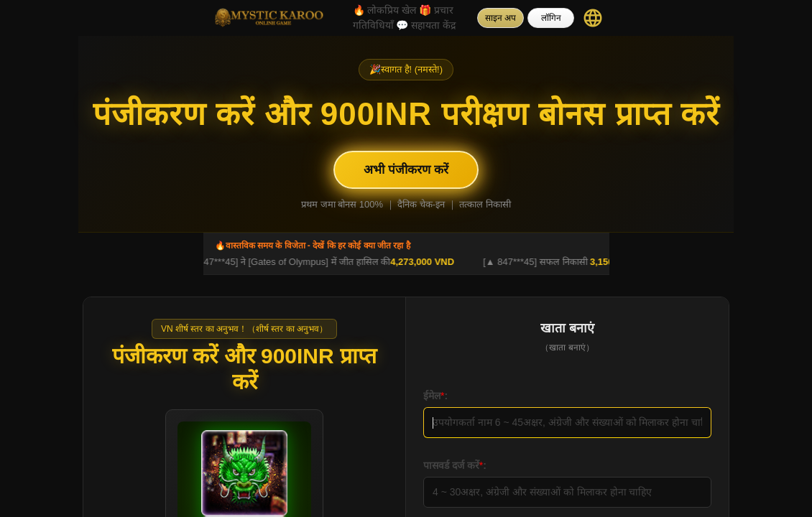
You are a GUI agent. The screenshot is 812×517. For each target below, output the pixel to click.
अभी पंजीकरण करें (406, 170)
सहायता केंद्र (426, 25)
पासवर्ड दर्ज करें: (455, 465)
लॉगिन (551, 18)
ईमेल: (435, 396)
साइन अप (500, 18)
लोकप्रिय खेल (385, 10)
